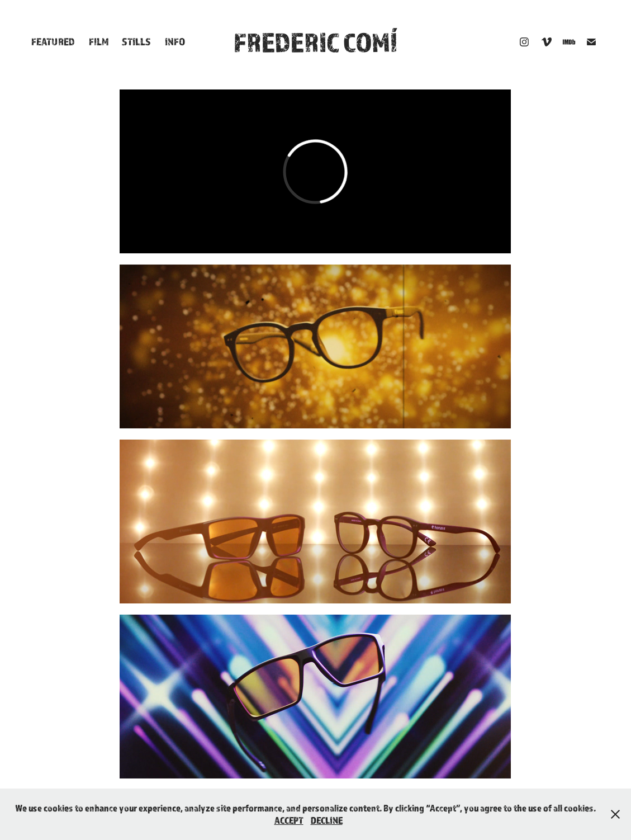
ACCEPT (289, 820)
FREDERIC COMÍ (315, 42)
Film (99, 41)
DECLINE (327, 820)
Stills (136, 41)
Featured (53, 41)
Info (175, 41)
